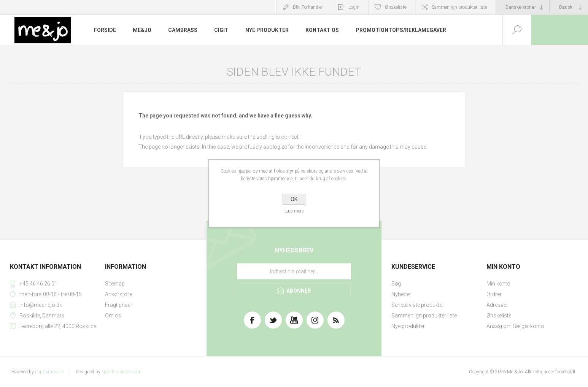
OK (294, 199)
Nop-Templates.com (122, 372)
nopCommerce (49, 372)
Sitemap (115, 284)
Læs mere (294, 211)
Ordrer (494, 294)
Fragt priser (119, 305)
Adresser (497, 305)
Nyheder (401, 294)
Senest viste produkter (418, 305)
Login (354, 7)
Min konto (498, 284)
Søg (396, 284)
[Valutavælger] (523, 7)
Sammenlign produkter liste (459, 7)
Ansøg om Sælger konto (515, 326)
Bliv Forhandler (308, 7)
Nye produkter (408, 326)
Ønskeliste (499, 316)
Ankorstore (118, 294)
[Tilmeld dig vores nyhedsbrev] (294, 271)
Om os (113, 316)
